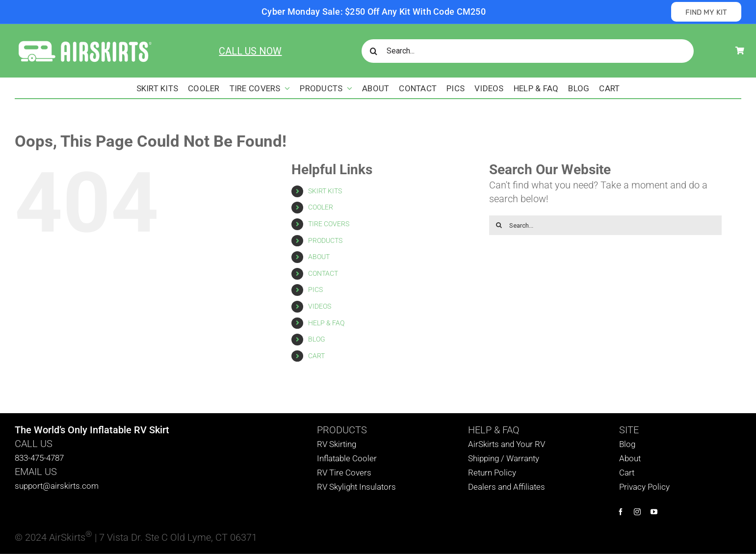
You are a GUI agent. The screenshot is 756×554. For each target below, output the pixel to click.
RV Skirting (337, 444)
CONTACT (323, 273)
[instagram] (637, 512)
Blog (627, 444)
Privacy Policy (644, 487)
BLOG (317, 339)
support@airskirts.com (57, 486)
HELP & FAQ (326, 323)
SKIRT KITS (325, 191)
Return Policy (492, 473)
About (630, 458)
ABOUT (319, 257)
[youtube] (654, 512)
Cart (627, 473)
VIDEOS (320, 306)
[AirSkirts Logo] (84, 42)
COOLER (321, 207)
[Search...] (528, 51)
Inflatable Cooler (347, 458)
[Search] (373, 51)
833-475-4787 (39, 458)
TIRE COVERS (329, 224)
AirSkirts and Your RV (507, 444)
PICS (315, 290)
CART (316, 356)
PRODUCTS (325, 240)
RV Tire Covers (344, 473)
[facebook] (621, 512)
